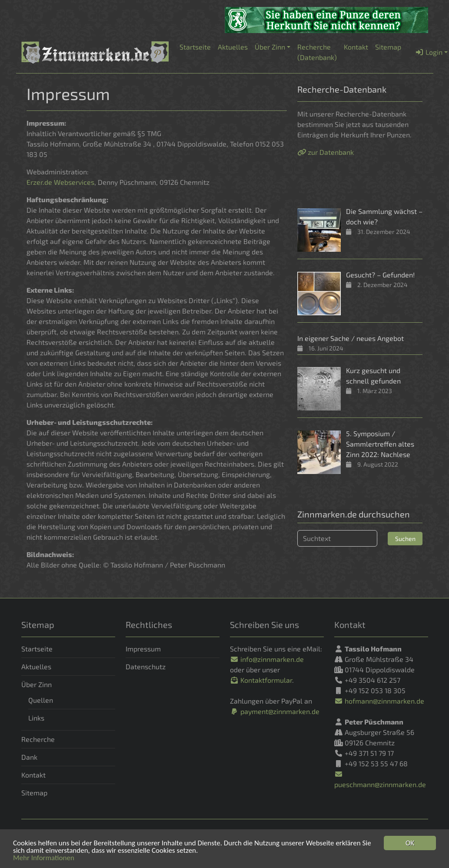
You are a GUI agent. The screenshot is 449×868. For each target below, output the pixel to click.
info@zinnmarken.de (267, 659)
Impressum (143, 649)
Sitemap (34, 793)
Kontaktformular (261, 680)
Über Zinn (37, 684)
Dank (29, 757)
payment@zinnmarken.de (275, 711)
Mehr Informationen (44, 858)
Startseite (37, 649)
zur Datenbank (326, 152)
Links (36, 718)
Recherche (38, 739)
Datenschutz (146, 666)
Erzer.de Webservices (60, 182)
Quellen (41, 700)
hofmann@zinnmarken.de (379, 701)
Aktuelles (36, 666)
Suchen (405, 539)
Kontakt (33, 775)
